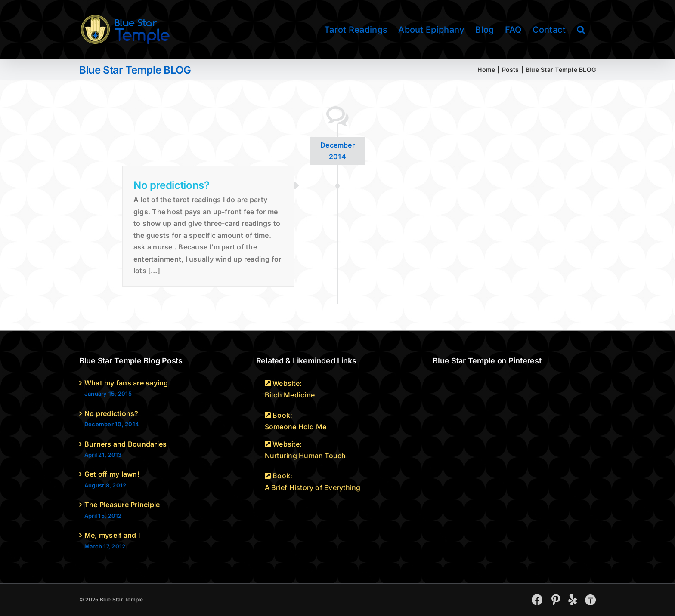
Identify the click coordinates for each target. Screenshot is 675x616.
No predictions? (172, 185)
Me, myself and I (112, 535)
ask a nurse (153, 247)
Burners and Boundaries (125, 444)
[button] (581, 29)
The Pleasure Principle (122, 505)
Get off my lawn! (112, 474)
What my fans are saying (126, 383)
